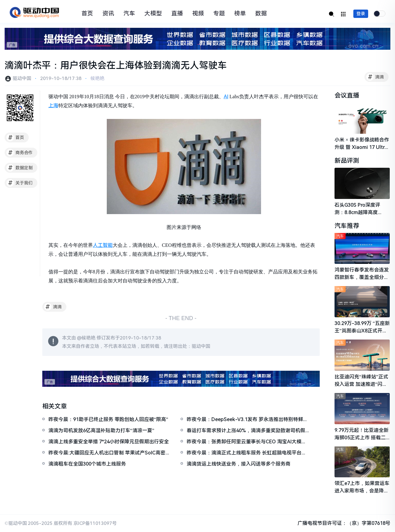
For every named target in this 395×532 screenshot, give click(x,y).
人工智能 (103, 245)
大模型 (153, 14)
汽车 (129, 14)
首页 (87, 14)
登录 (361, 14)
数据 (261, 14)
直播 (177, 14)
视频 (198, 14)
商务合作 (20, 153)
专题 (219, 14)
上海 (53, 106)
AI (226, 97)
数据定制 (20, 168)
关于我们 (20, 183)
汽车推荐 (347, 226)
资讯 (108, 14)
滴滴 (375, 77)
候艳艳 (97, 78)
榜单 (240, 14)
